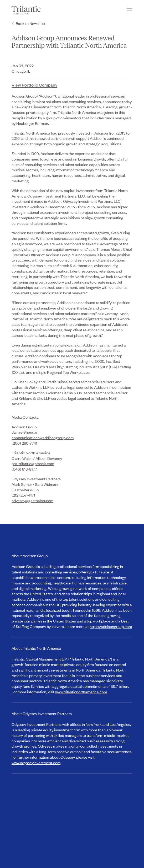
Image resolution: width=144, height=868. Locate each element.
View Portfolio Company (34, 85)
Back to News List (31, 23)
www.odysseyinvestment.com (36, 762)
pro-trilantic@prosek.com (33, 463)
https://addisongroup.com (111, 626)
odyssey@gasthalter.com (32, 500)
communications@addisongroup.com (43, 437)
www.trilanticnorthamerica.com (81, 692)
